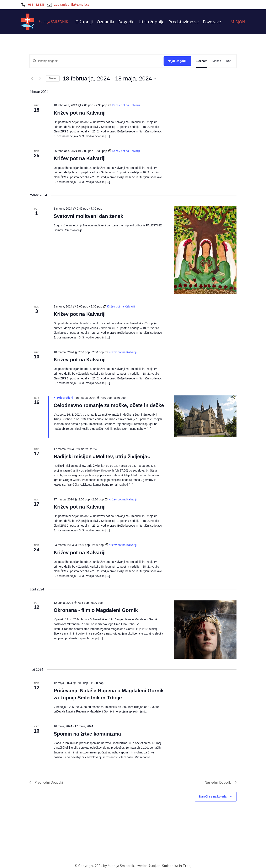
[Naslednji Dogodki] (40, 79)
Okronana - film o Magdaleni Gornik (96, 610)
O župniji (84, 22)
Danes (53, 78)
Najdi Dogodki (177, 61)
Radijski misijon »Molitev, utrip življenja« (102, 456)
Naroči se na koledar (213, 796)
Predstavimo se (184, 22)
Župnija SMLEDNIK (53, 22)
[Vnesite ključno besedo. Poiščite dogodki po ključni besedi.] (97, 61)
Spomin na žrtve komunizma (87, 734)
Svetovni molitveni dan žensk (88, 216)
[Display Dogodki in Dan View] (229, 61)
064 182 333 (36, 4)
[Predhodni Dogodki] (32, 79)
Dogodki (126, 22)
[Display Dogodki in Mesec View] (217, 61)
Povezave (212, 22)
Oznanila (105, 22)
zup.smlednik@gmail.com (73, 4)
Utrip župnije (151, 22)
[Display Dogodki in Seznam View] (202, 61)
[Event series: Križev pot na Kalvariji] (124, 105)
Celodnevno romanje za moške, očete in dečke (109, 405)
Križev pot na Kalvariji (80, 113)
